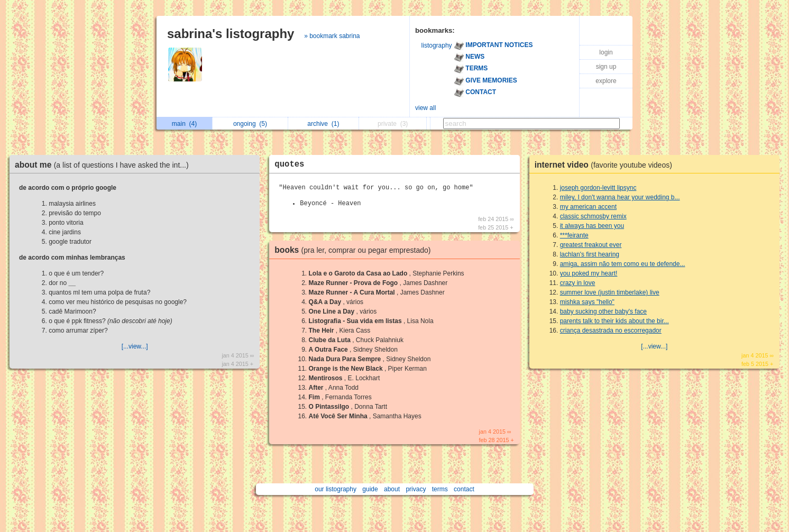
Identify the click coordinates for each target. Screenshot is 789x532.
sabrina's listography (231, 34)
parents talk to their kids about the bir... (614, 321)
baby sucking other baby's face (603, 311)
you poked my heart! (589, 273)
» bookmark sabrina (332, 36)
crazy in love (578, 283)
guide (370, 489)
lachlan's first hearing (590, 254)
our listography (336, 489)
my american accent (588, 207)
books (355, 250)
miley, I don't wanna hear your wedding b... (620, 197)
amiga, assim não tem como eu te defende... (623, 264)
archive (323, 124)
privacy (416, 489)
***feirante (574, 235)
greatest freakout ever (591, 245)
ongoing (250, 124)
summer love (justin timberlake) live (610, 292)
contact (464, 489)
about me (104, 165)
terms (440, 489)
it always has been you (592, 226)
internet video (606, 165)
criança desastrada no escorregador (611, 331)
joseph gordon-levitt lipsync (598, 188)
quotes (289, 164)
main (184, 124)
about (392, 489)
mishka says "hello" (587, 302)
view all (425, 108)
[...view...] (135, 346)
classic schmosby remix (593, 216)
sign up (606, 67)
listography (437, 45)
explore (606, 81)
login (606, 52)
